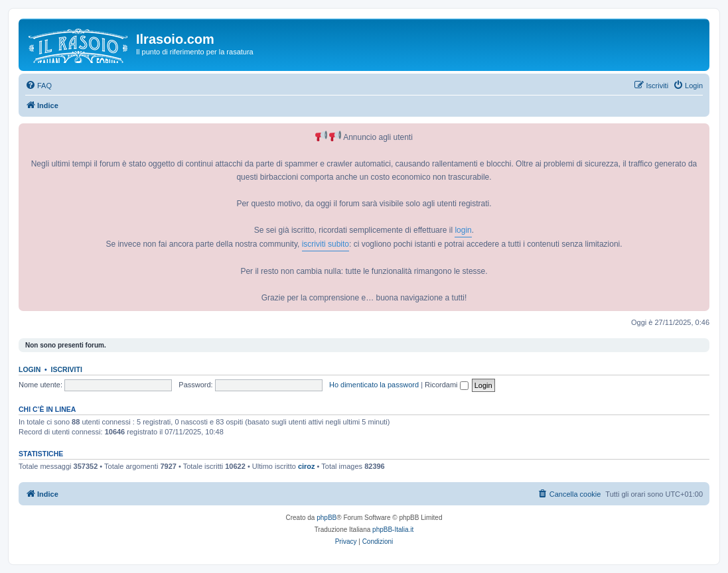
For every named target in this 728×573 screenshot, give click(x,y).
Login (30, 369)
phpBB (327, 518)
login (463, 230)
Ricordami (447, 385)
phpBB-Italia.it (393, 530)
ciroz (307, 466)
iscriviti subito (326, 244)
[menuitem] (38, 86)
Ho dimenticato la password (374, 385)
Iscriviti (67, 369)
